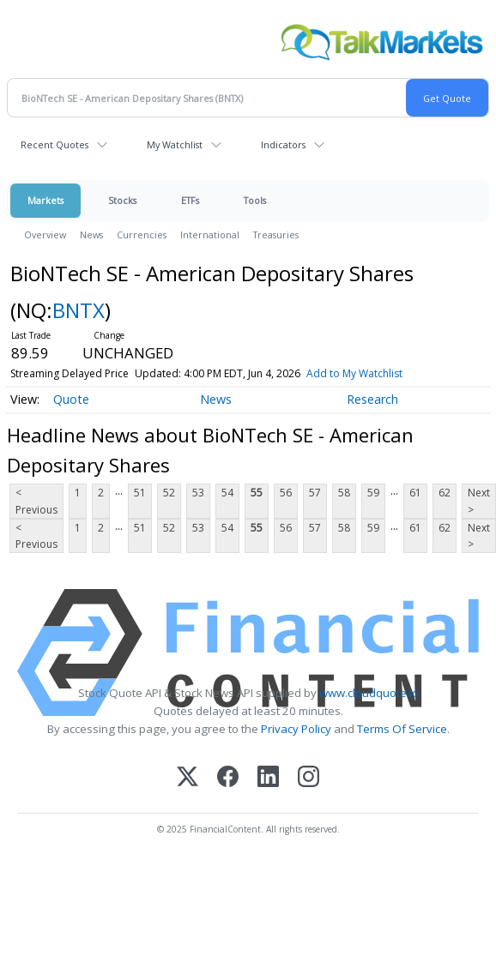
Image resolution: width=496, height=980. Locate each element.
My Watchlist (175, 144)
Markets (45, 200)
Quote (71, 399)
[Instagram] (308, 778)
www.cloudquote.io (369, 693)
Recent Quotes (54, 144)
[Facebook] (228, 778)
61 (415, 493)
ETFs (190, 200)
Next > (479, 501)
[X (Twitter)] (188, 778)
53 (198, 493)
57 (315, 493)
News (91, 234)
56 (286, 493)
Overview (45, 234)
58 (344, 493)
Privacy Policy (296, 729)
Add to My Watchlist (354, 373)
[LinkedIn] (268, 778)
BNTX (79, 310)
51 (140, 493)
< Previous (36, 501)
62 (445, 493)
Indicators (283, 144)
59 (373, 493)
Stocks (122, 200)
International (210, 234)
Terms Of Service (402, 729)
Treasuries (276, 234)
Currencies (142, 234)
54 (227, 493)
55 (257, 493)
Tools (255, 200)
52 (169, 493)
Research (372, 399)
